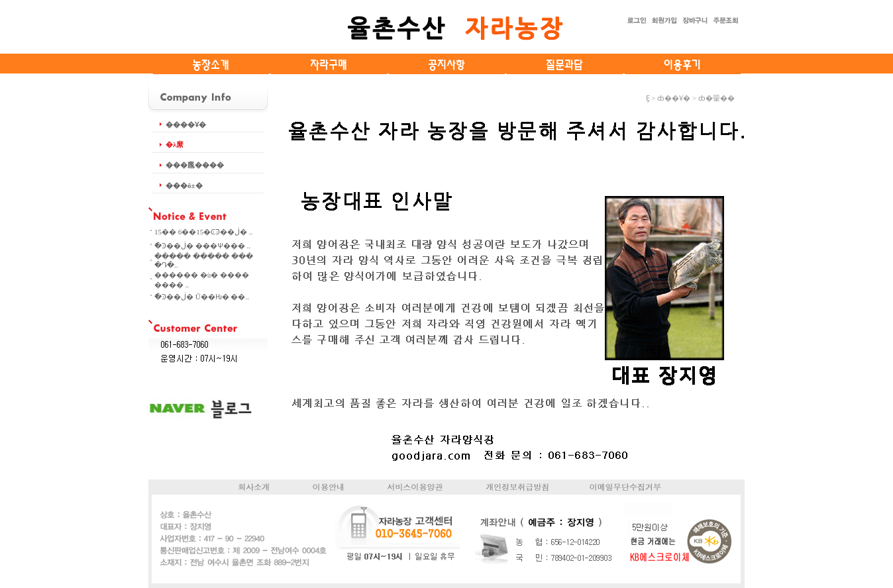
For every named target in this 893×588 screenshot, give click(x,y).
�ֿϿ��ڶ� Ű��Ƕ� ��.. (202, 297)
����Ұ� (186, 124)
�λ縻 (175, 144)
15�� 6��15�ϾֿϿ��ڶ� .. (204, 232)
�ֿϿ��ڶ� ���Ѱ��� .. (202, 246)
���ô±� (184, 185)
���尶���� (195, 165)
